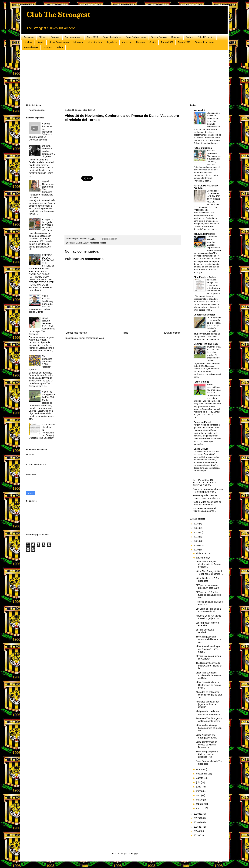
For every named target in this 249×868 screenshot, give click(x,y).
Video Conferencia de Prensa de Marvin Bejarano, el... (206, 745)
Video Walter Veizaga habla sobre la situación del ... (209, 728)
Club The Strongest (58, 15)
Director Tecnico (159, 37)
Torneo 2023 (184, 42)
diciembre (201, 553)
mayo (199, 791)
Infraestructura (95, 42)
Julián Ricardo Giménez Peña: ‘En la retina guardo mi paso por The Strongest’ (42, 326)
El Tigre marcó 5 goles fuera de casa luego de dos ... (208, 595)
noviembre (202, 558)
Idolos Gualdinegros (59, 42)
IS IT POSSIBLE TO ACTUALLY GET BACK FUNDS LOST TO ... (205, 483)
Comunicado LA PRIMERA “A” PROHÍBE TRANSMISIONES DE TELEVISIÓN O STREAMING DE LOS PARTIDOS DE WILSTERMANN (207, 202)
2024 (197, 528)
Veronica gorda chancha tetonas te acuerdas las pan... (208, 497)
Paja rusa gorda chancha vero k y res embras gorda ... (208, 490)
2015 (197, 827)
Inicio (126, 333)
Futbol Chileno (201, 382)
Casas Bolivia (201, 449)
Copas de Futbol (202, 422)
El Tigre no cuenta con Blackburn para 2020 (207, 587)
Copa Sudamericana (136, 37)
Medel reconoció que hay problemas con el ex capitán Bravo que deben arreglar (207, 393)
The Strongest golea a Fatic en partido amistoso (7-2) (207, 754)
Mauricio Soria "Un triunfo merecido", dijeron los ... (209, 617)
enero (199, 808)
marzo (200, 800)
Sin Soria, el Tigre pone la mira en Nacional (209, 610)
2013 (197, 835)
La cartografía (214, 317)
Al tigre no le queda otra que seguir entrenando (208, 713)
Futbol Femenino (206, 37)
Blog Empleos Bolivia (205, 277)
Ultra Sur (47, 47)
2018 (197, 814)
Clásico (42, 37)
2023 (197, 532)
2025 (197, 524)
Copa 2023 (93, 37)
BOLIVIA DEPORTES (204, 234)
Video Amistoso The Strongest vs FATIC (207, 736)
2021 (197, 541)
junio (199, 787)
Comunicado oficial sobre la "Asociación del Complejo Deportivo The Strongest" (42, 431)
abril (199, 795)
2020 (197, 545)
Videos (60, 47)
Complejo (55, 37)
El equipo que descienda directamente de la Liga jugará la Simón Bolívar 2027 (207, 121)
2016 (197, 822)
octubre (200, 769)
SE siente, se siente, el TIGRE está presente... (204, 510)
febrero (200, 804)
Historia (40, 42)
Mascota (140, 42)
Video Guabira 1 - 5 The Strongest (208, 580)
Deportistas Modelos (205, 315)
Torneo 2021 (167, 42)
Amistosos (29, 37)
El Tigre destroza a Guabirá (205, 631)
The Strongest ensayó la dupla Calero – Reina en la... (209, 666)
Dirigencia (176, 37)
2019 (197, 550)
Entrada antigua (172, 333)
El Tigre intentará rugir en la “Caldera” (208, 657)
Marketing (127, 42)
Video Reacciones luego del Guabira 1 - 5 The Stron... (208, 649)
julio (199, 782)
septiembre (202, 774)
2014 (197, 831)
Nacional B (199, 110)
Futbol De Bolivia (203, 148)
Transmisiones (31, 47)
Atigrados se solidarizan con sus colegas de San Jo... (209, 695)
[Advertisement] (121, 77)
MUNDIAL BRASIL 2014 (206, 344)
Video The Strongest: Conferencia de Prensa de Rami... (208, 564)
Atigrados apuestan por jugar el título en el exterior (207, 704)
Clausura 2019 (82, 243)
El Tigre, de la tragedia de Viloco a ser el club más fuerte (48, 225)
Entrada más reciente (76, 333)
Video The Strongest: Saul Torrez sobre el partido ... (209, 573)
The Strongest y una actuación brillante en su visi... (209, 639)
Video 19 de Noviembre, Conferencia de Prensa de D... (208, 685)
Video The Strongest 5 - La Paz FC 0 (48, 394)
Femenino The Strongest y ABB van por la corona (209, 720)
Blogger (135, 854)
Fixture (189, 37)
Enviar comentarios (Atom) (92, 338)
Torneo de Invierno (204, 42)
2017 (197, 818)
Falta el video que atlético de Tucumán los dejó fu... (207, 503)
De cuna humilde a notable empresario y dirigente (49, 151)
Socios (153, 42)
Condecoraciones (74, 37)
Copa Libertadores (112, 37)
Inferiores (78, 42)
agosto (200, 778)
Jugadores (112, 42)
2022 (197, 537)
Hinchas (28, 42)
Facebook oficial (37, 110)
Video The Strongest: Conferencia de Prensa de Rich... (208, 675)
